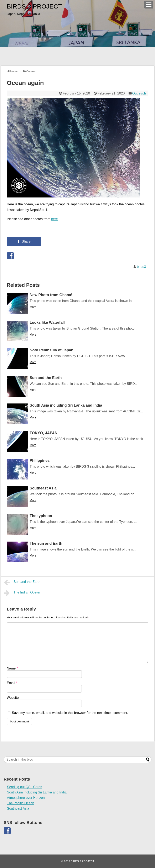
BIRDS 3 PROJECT (34, 6)
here (55, 219)
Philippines (40, 461)
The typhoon (41, 516)
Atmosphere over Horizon (26, 798)
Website (13, 698)
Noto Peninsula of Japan (52, 350)
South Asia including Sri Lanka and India (66, 405)
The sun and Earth (46, 543)
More (33, 307)
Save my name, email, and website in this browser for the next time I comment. (70, 713)
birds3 (141, 267)
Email (12, 683)
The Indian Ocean (22, 593)
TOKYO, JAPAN (44, 433)
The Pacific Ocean (21, 803)
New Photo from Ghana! (51, 295)
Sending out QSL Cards (25, 787)
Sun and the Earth (46, 378)
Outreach (139, 93)
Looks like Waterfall (47, 322)
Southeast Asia (43, 488)
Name (12, 668)
